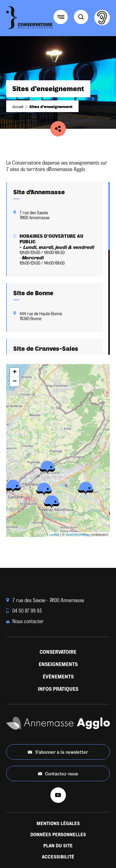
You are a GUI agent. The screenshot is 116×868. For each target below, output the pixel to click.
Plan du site (58, 846)
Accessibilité (58, 857)
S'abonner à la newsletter (58, 752)
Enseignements (58, 664)
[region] (58, 268)
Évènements (58, 677)
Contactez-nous (58, 774)
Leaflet (54, 535)
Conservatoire (58, 652)
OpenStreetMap (78, 535)
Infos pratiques (58, 689)
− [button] (15, 382)
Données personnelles (58, 835)
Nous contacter (25, 621)
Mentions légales (58, 824)
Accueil (18, 107)
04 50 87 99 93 (24, 611)
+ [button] (15, 372)
